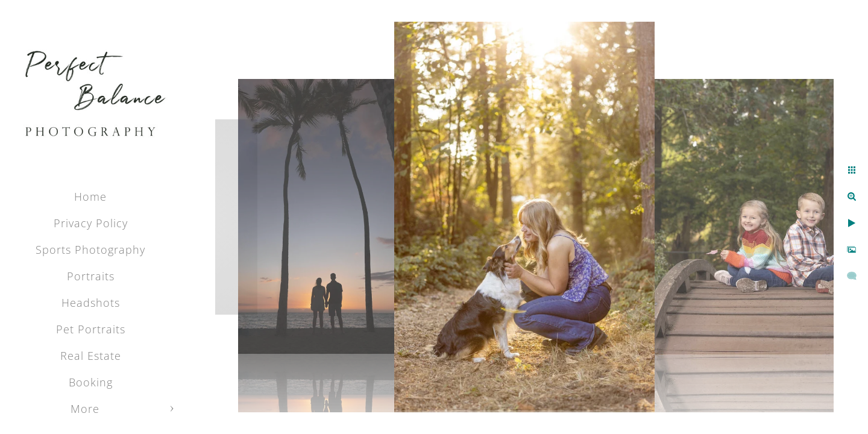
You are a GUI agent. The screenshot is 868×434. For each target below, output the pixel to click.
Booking (91, 382)
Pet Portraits (91, 329)
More (85, 409)
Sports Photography (90, 250)
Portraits (91, 276)
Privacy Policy (91, 223)
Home (90, 197)
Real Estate (91, 356)
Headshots (91, 303)
